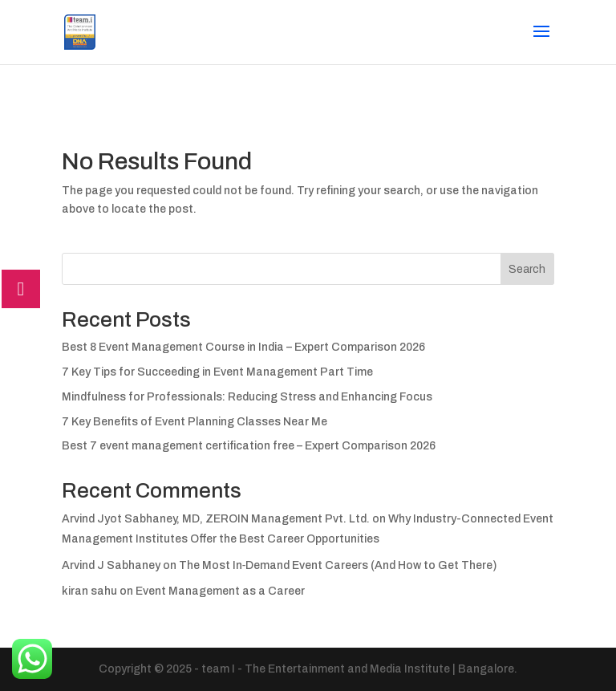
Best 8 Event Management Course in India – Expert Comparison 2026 (243, 347)
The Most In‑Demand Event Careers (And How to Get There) (338, 565)
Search (527, 269)
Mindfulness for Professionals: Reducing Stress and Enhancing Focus (247, 397)
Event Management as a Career (220, 591)
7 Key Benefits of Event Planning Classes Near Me (195, 422)
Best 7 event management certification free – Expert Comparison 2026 (249, 446)
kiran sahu (89, 591)
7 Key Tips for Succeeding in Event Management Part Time (217, 372)
